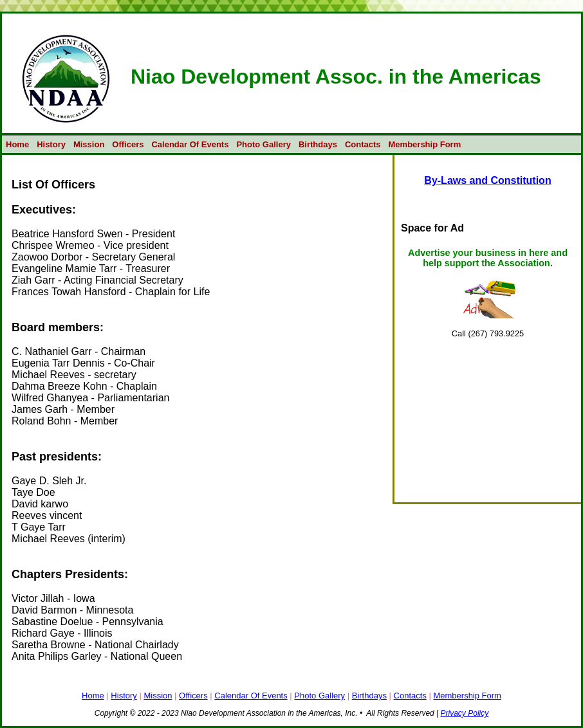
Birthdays (318, 144)
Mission (89, 144)
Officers (128, 144)
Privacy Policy (465, 713)
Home (17, 144)
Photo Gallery (264, 144)
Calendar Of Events (190, 144)
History (51, 144)
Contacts (363, 144)
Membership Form (425, 144)
